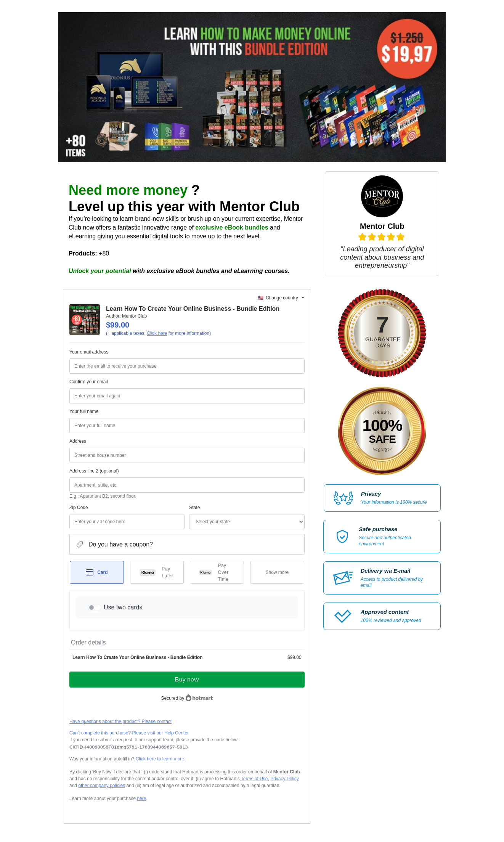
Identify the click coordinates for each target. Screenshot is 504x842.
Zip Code (79, 508)
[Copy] (129, 747)
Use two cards (123, 607)
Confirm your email (89, 382)
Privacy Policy (285, 779)
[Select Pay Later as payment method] (157, 572)
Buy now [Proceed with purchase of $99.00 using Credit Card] (187, 680)
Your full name (84, 411)
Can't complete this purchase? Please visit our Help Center (129, 733)
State (194, 508)
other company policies (102, 786)
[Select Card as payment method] (97, 572)
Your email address (89, 352)
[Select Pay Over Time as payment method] (217, 572)
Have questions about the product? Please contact (120, 721)
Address (78, 441)
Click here (157, 333)
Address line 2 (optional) (94, 471)
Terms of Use (254, 779)
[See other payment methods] (277, 572)
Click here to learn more (160, 759)
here (141, 799)
